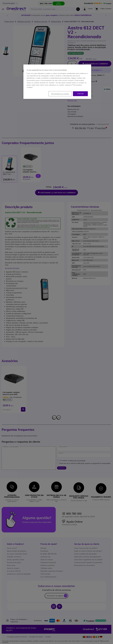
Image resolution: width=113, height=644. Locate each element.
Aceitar (80, 94)
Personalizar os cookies (60, 94)
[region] (57, 82)
